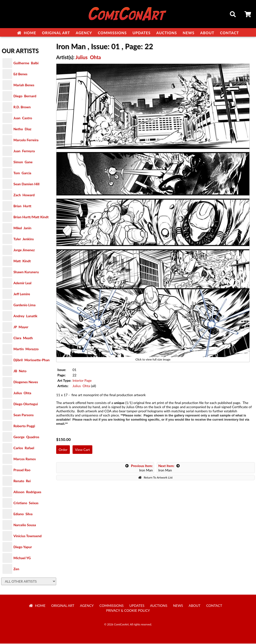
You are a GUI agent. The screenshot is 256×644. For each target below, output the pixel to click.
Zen (16, 569)
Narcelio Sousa (25, 525)
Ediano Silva (23, 514)
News (189, 33)
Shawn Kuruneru (26, 272)
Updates (141, 33)
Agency (84, 33)
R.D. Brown (22, 107)
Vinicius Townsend (27, 536)
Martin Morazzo (26, 349)
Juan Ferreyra (24, 151)
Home (27, 33)
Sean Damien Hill (26, 184)
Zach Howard (24, 195)
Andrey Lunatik (25, 316)
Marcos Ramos (25, 459)
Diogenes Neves (26, 382)
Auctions (167, 33)
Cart (248, 15)
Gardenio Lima (24, 305)
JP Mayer (21, 327)
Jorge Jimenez (24, 250)
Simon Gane (23, 162)
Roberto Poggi (24, 426)
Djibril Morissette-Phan (32, 360)
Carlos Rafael (24, 448)
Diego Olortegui (26, 404)
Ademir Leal (22, 283)
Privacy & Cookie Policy (128, 611)
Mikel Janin (22, 228)
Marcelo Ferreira (26, 140)
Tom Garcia (22, 173)
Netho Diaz (22, 129)
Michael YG (22, 558)
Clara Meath (23, 338)
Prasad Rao (22, 470)
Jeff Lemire (22, 294)
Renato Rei (22, 481)
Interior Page (82, 381)
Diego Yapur (23, 547)
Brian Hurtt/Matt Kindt (31, 217)
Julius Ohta (22, 393)
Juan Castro (23, 118)
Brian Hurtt (22, 206)
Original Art (56, 33)
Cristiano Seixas (26, 503)
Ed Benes (20, 74)
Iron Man (139, 468)
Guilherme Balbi (26, 63)
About (207, 33)
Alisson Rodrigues (27, 492)
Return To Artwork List (155, 478)
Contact (229, 33)
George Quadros (26, 437)
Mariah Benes (24, 85)
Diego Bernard (25, 96)
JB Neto (20, 371)
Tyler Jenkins (24, 239)
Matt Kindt (22, 261)
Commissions (112, 33)
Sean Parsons (24, 415)
